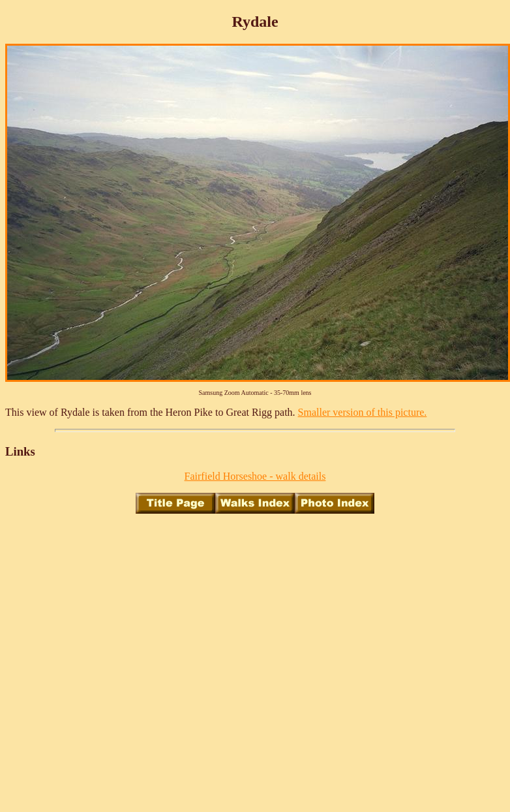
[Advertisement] (122, 647)
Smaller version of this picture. (363, 412)
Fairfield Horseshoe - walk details (255, 476)
